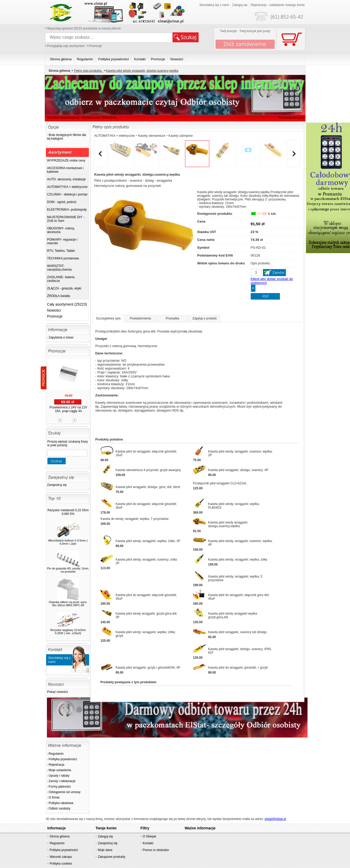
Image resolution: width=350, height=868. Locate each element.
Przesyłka (173, 318)
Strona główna (60, 836)
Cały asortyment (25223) (67, 304)
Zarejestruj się (57, 485)
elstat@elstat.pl (275, 819)
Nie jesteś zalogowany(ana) (63, 118)
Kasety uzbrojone (181, 136)
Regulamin (56, 754)
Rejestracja (57, 765)
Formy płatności (60, 787)
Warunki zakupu (61, 857)
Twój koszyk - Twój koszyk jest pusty (245, 31)
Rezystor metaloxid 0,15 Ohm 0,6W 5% (68, 512)
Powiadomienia (140, 318)
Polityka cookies (61, 864)
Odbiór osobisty (60, 808)
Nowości (54, 310)
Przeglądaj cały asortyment (66, 46)
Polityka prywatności (63, 759)
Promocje (95, 46)
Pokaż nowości (58, 692)
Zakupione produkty (111, 857)
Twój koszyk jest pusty (283, 4)
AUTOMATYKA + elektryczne (115, 136)
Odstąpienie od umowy (65, 792)
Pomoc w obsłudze (156, 850)
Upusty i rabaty (59, 776)
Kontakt (148, 843)
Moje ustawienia (60, 770)
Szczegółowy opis (108, 318)
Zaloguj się (105, 836)
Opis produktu (260, 263)
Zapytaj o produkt (204, 318)
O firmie (54, 798)
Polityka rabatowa (61, 803)
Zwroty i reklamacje (62, 781)
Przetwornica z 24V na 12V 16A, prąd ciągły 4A (68, 409)
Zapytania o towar (61, 337)
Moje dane (105, 850)
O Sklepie (149, 836)
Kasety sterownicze (152, 136)
